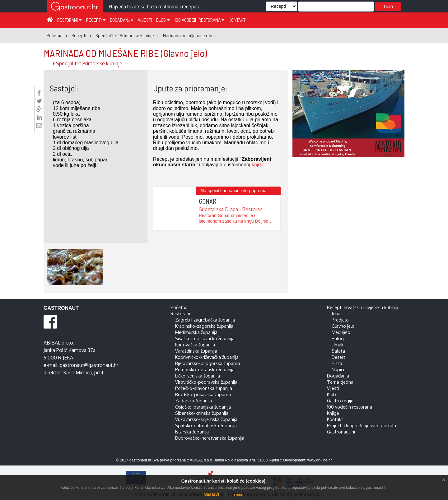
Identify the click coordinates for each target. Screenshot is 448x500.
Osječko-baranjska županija (203, 407)
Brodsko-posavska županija (203, 394)
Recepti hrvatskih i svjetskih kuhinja (363, 307)
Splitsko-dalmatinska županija (206, 425)
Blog (163, 20)
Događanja (121, 20)
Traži (388, 7)
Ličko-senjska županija (198, 376)
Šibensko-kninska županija (202, 413)
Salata (338, 351)
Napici (338, 369)
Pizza (337, 363)
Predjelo (340, 320)
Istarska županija (192, 432)
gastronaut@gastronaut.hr (89, 365)
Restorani (69, 20)
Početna (179, 307)
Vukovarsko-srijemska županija (206, 419)
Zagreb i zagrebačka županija (205, 320)
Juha (336, 313)
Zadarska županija (194, 400)
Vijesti (145, 20)
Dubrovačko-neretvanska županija (210, 438)
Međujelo (341, 332)
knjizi (257, 165)
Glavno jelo (343, 326)
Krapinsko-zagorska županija (204, 326)
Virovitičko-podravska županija (206, 382)
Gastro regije (340, 400)
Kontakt (237, 20)
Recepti (96, 20)
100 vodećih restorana (199, 20)
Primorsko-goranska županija (205, 369)
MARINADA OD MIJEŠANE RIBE (125, 53)
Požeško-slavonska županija (204, 388)
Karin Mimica (77, 373)
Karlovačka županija (195, 345)
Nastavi (211, 494)
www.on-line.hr (320, 460)
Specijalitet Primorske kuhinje (88, 63)
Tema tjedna (340, 382)
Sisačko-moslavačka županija (205, 338)
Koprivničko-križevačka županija (207, 357)
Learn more (235, 495)
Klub (331, 394)
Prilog (338, 338)
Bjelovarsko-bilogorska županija (208, 363)
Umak (338, 345)
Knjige (333, 413)
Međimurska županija (196, 332)
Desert (338, 357)
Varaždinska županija (196, 351)
